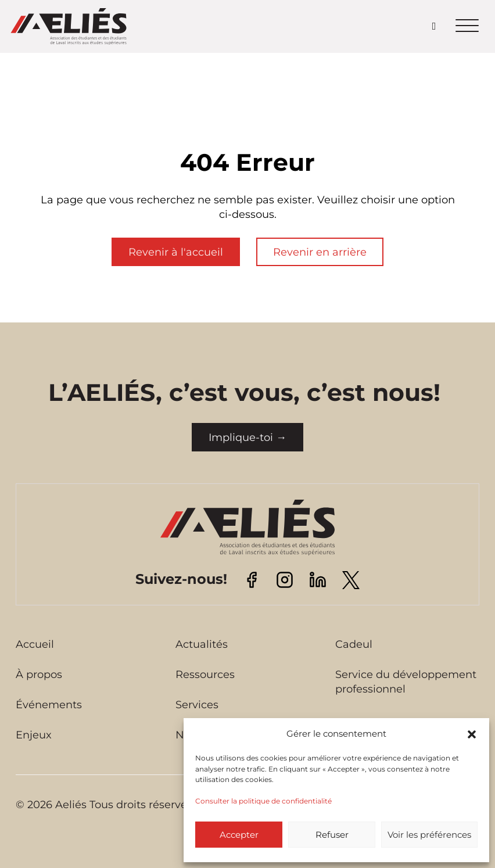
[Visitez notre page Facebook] (252, 579)
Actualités (202, 644)
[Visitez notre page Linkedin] (318, 579)
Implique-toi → (247, 437)
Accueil (35, 644)
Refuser (332, 835)
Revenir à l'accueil (176, 252)
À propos (39, 675)
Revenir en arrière (320, 252)
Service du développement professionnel (406, 682)
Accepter (239, 835)
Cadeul (354, 644)
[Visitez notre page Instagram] (285, 579)
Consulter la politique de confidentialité (263, 801)
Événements (49, 705)
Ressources (205, 675)
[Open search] (434, 26)
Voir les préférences (429, 835)
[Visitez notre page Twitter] (351, 579)
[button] (472, 734)
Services (197, 705)
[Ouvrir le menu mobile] (467, 26)
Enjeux (34, 735)
